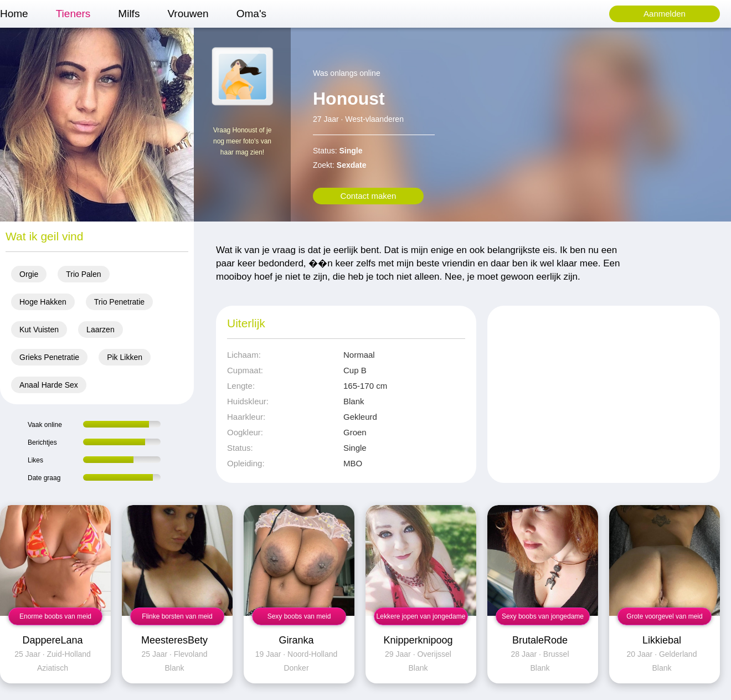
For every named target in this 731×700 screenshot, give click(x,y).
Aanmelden (665, 14)
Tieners (73, 14)
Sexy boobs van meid (299, 616)
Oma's (251, 14)
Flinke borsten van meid (177, 616)
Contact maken (369, 196)
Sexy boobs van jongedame (543, 616)
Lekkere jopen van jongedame (421, 616)
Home (14, 14)
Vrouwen (188, 14)
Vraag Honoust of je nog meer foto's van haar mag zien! (243, 141)
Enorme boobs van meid (55, 616)
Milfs (129, 14)
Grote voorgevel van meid (664, 616)
